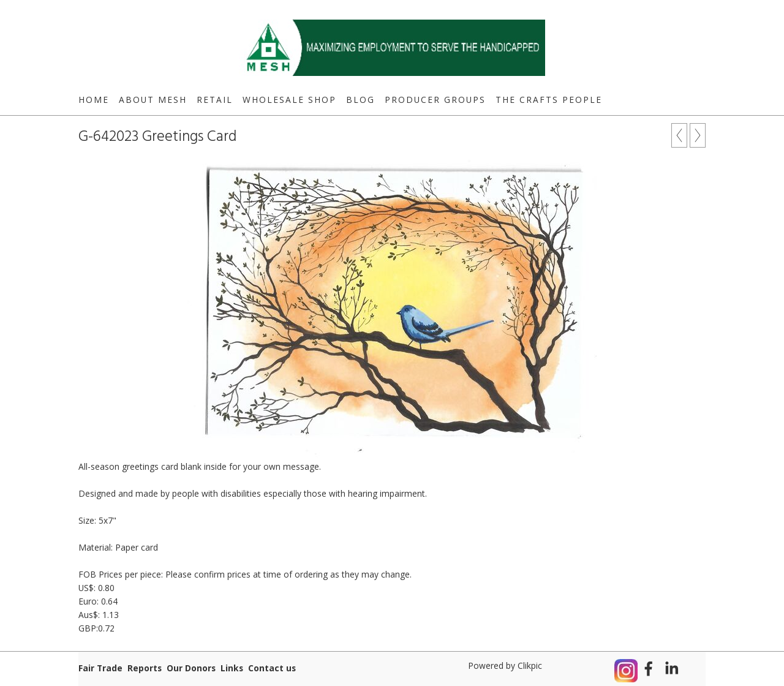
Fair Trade (100, 668)
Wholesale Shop (289, 100)
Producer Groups (435, 100)
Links (232, 668)
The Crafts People (549, 100)
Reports (145, 668)
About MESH (153, 100)
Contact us (272, 668)
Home (94, 100)
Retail (215, 100)
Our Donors (191, 668)
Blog (360, 100)
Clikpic (530, 665)
